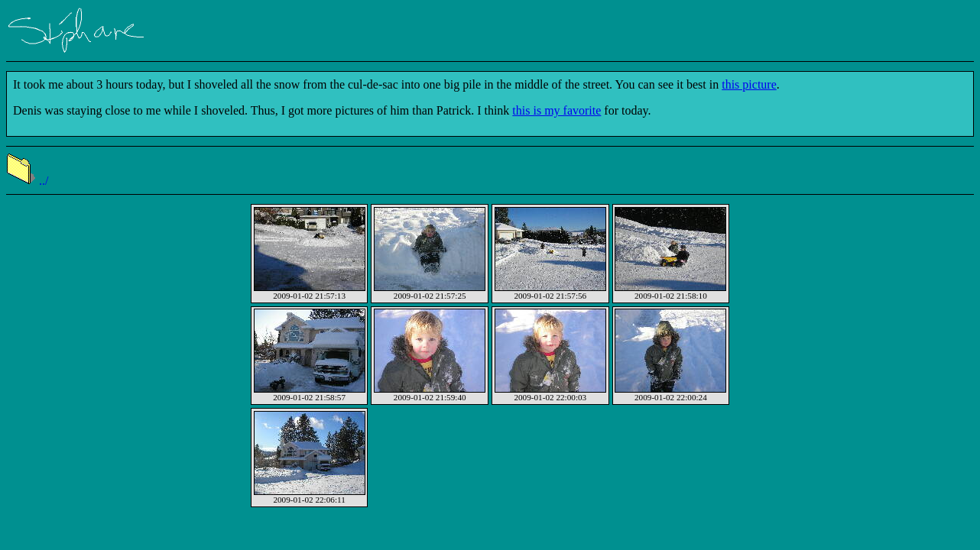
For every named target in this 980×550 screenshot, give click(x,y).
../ (27, 181)
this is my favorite (557, 110)
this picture (749, 84)
